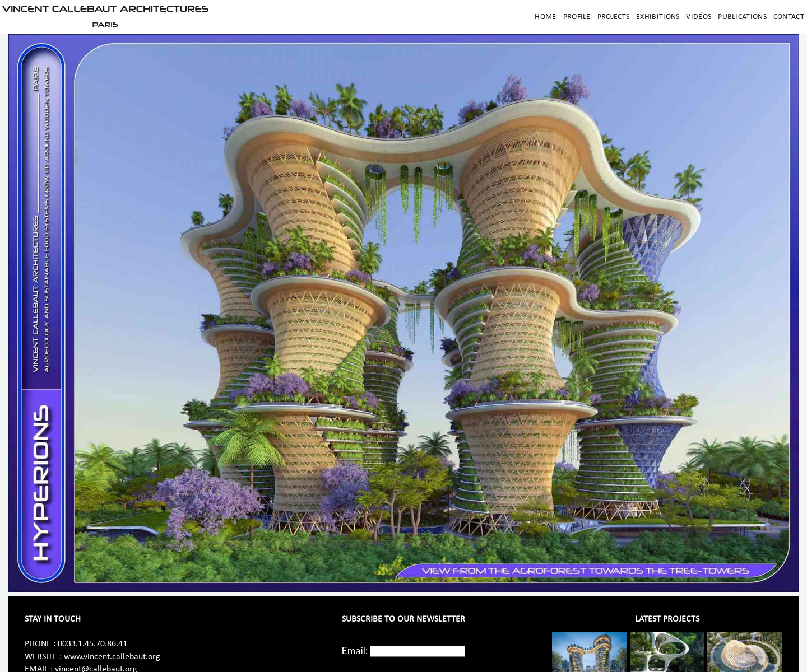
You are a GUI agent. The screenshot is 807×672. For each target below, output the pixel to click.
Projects (613, 17)
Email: (355, 650)
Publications (742, 17)
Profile (577, 17)
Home (545, 17)
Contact (789, 17)
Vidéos (699, 17)
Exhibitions (658, 17)
